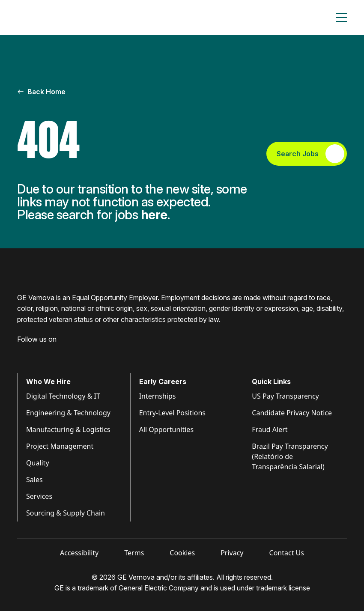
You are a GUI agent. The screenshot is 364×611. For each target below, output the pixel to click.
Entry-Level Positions (172, 413)
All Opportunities (166, 429)
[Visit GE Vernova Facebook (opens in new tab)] (21, 352)
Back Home (41, 92)
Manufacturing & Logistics (68, 429)
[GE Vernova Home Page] (58, 18)
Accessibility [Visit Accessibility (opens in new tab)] (79, 553)
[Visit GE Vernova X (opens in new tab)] (85, 352)
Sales (34, 480)
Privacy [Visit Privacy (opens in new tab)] (232, 553)
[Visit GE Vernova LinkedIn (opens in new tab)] (36, 352)
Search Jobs (310, 154)
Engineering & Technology (68, 413)
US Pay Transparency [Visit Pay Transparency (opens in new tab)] (285, 396)
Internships (158, 396)
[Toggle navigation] (341, 18)
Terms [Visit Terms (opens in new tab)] (134, 553)
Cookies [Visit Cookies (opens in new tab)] (182, 553)
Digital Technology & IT (63, 396)
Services (39, 496)
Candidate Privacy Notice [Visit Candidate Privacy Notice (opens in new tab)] (292, 413)
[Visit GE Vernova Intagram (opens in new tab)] (51, 352)
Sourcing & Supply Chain (66, 513)
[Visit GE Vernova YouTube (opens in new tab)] (68, 352)
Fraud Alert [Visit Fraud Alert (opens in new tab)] (270, 429)
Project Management (60, 446)
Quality (38, 463)
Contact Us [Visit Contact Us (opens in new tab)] (287, 553)
